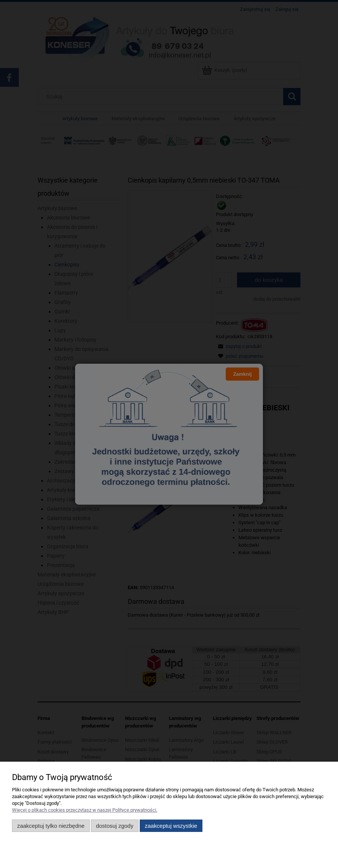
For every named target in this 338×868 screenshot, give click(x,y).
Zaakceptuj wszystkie (171, 826)
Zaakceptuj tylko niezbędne (51, 826)
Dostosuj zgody (115, 826)
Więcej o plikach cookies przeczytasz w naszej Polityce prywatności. (85, 810)
